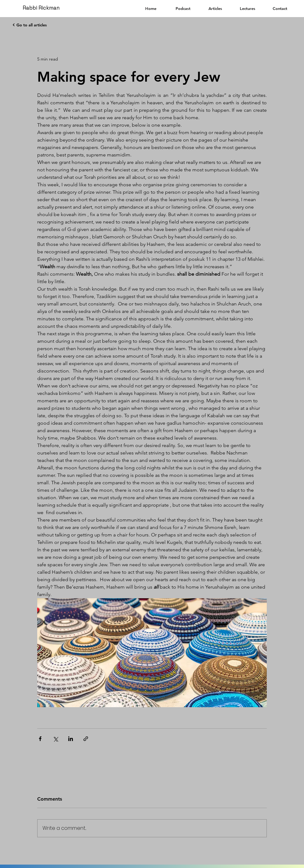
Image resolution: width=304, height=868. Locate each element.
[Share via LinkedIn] (71, 739)
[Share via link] (86, 739)
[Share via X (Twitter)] (55, 739)
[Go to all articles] (29, 25)
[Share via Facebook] (40, 739)
